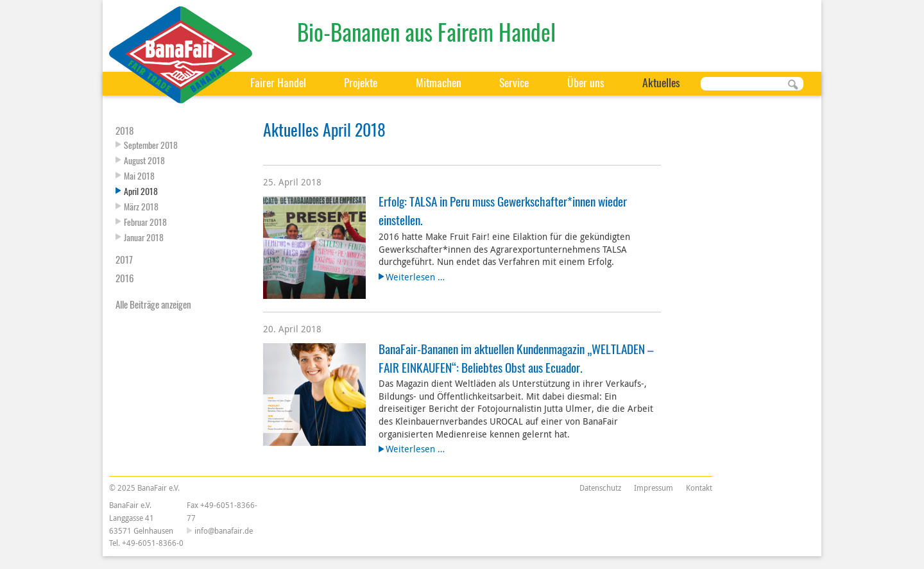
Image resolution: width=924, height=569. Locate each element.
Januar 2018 (144, 237)
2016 (125, 278)
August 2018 (144, 160)
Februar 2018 (145, 222)
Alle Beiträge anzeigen (153, 304)
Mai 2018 (139, 175)
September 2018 (151, 145)
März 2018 (141, 206)
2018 (125, 130)
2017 (124, 259)
